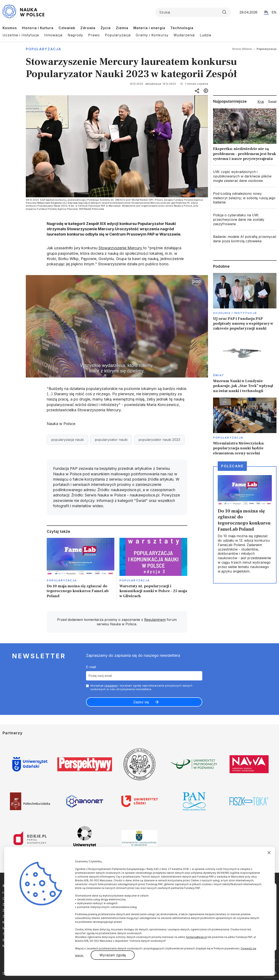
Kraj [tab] (261, 102)
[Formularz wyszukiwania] (193, 12)
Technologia (182, 28)
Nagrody (75, 35)
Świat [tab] (272, 102)
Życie (106, 28)
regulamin (111, 686)
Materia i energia (149, 28)
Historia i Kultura (38, 28)
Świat (219, 375)
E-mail (91, 667)
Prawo (94, 35)
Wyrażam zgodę (113, 955)
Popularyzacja (118, 35)
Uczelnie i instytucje (235, 313)
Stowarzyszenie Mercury (121, 248)
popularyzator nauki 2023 (159, 440)
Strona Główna (242, 49)
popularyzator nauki (111, 440)
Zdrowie (88, 28)
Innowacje (53, 35)
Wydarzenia (184, 35)
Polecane (232, 466)
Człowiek (67, 28)
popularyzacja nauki (67, 440)
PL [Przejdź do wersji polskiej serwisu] (266, 12)
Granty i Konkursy (152, 35)
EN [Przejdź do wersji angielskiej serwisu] (274, 12)
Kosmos (10, 28)
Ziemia (122, 28)
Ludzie (206, 35)
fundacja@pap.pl (196, 937)
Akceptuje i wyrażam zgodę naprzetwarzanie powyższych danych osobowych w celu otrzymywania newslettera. (141, 687)
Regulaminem (155, 620)
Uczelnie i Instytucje (21, 35)
